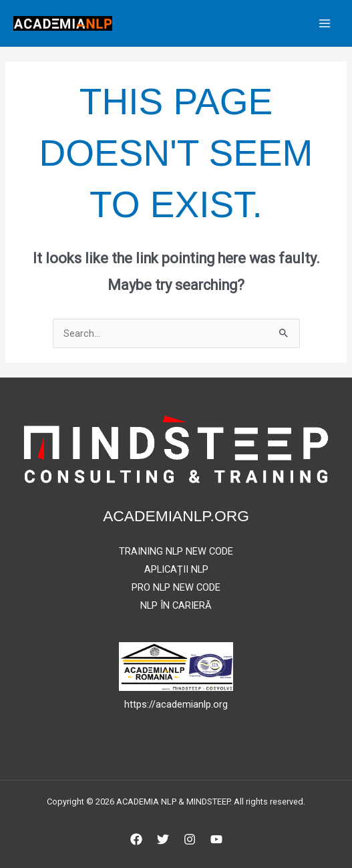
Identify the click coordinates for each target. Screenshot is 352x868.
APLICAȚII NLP (176, 569)
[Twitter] (163, 839)
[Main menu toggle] (325, 23)
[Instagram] (190, 839)
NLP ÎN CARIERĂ (176, 605)
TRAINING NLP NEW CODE (176, 551)
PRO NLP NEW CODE (176, 587)
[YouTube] (216, 839)
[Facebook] (136, 839)
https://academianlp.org (176, 704)
